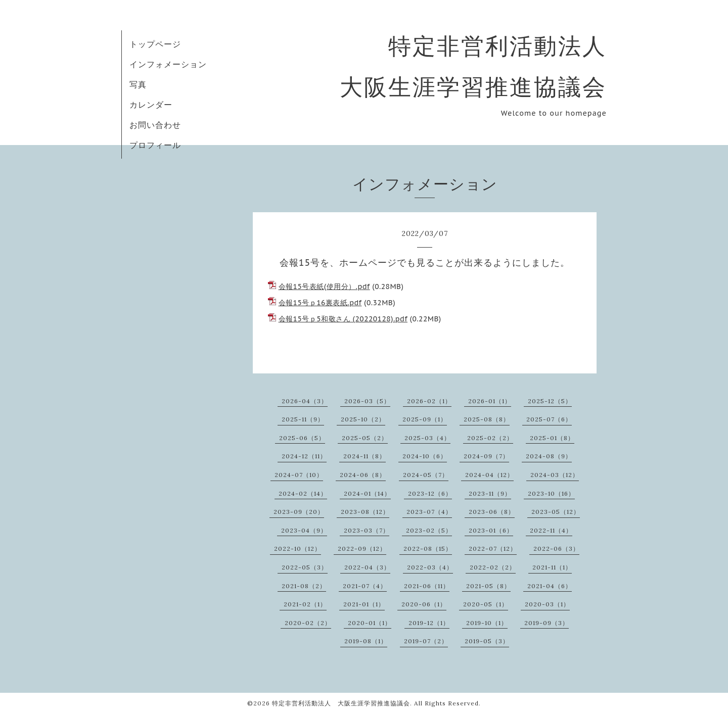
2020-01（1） (370, 623)
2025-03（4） (427, 438)
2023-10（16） (551, 493)
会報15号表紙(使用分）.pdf (324, 287)
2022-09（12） (362, 549)
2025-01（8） (552, 438)
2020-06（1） (424, 604)
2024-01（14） (367, 493)
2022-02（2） (493, 567)
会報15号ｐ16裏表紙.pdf (320, 303)
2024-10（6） (425, 456)
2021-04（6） (550, 586)
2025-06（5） (302, 438)
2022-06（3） (556, 549)
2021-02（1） (305, 604)
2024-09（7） (486, 456)
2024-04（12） (489, 475)
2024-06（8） (363, 475)
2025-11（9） (303, 419)
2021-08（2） (304, 586)
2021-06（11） (427, 586)
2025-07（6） (549, 419)
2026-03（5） (367, 401)
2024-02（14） (303, 493)
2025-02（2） (490, 438)
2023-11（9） (490, 493)
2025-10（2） (363, 419)
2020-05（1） (486, 604)
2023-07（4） (429, 512)
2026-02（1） (429, 401)
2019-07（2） (426, 641)
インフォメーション (168, 64)
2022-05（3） (305, 567)
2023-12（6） (430, 493)
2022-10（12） (298, 549)
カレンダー (151, 105)
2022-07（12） (493, 549)
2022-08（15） (428, 549)
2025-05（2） (365, 438)
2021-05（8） (488, 586)
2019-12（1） (429, 623)
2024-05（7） (426, 475)
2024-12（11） (304, 456)
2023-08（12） (365, 512)
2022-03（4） (430, 567)
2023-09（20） (299, 512)
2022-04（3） (367, 567)
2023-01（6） (491, 530)
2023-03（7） (367, 530)
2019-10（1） (487, 623)
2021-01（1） (364, 604)
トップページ (155, 44)
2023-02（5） (429, 530)
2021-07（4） (365, 586)
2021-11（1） (552, 567)
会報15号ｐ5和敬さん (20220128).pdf (343, 319)
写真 (138, 84)
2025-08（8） (487, 419)
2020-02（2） (308, 623)
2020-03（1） (547, 604)
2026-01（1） (490, 401)
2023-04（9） (304, 530)
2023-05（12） (556, 512)
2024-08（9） (549, 456)
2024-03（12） (555, 475)
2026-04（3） (305, 401)
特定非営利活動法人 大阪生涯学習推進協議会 (341, 703)
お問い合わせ (155, 125)
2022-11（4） (551, 530)
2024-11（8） (365, 456)
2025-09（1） (425, 419)
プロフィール (155, 145)
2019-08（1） (366, 641)
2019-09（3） (547, 623)
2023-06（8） (492, 512)
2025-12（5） (550, 401)
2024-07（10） (299, 475)
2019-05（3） (487, 641)
